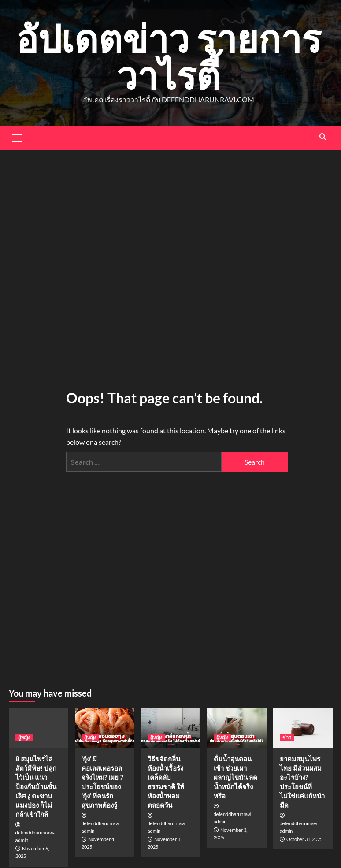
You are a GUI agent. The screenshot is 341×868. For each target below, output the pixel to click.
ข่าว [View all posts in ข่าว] (287, 737)
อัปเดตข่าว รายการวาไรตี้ (169, 57)
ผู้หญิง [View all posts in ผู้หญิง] (24, 737)
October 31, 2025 (304, 839)
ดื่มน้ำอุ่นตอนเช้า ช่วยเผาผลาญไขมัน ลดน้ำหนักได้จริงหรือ (235, 777)
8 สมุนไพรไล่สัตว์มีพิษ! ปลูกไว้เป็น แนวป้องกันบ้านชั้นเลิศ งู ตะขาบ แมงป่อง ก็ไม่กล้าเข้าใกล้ (36, 786)
